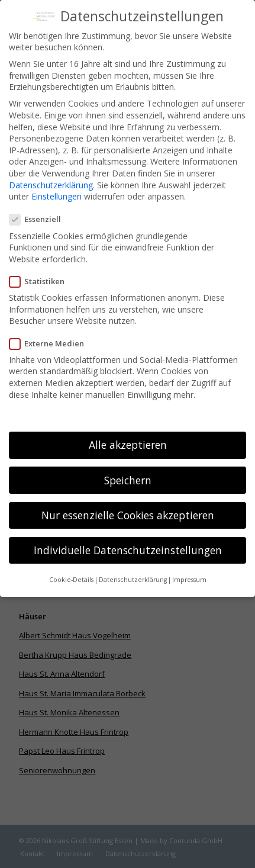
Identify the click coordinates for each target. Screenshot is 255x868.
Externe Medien (51, 331)
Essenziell (40, 208)
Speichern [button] (128, 468)
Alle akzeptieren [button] (128, 433)
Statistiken (42, 270)
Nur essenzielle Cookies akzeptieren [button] (128, 503)
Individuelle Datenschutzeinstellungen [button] (128, 538)
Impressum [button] (189, 568)
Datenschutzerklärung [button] (133, 568)
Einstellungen (57, 184)
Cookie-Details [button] (71, 568)
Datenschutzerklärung (51, 173)
